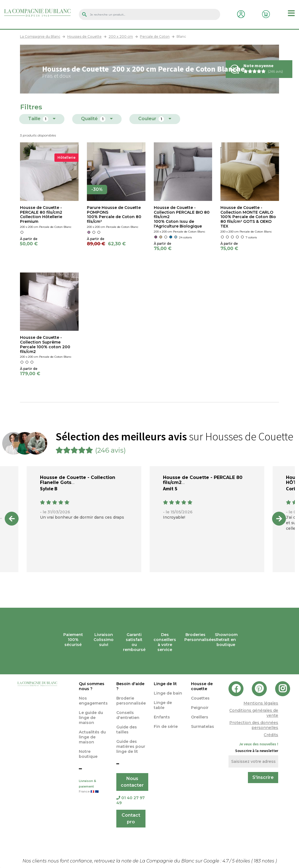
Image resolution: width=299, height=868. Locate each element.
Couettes (200, 698)
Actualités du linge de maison (92, 737)
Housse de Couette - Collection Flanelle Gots (78, 480)
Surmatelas (203, 726)
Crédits (271, 735)
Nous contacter (132, 782)
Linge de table (163, 705)
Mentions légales (261, 703)
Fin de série (166, 726)
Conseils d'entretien (128, 715)
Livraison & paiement (93, 787)
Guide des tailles (127, 730)
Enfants (162, 717)
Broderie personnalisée (131, 701)
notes (265, 861)
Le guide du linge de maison (91, 718)
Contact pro (131, 818)
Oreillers (200, 717)
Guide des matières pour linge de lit (131, 746)
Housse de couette (202, 686)
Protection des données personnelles (254, 725)
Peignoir (200, 708)
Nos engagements (93, 701)
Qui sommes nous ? (92, 686)
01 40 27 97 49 (130, 800)
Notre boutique (88, 754)
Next (279, 519)
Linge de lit (165, 684)
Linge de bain (168, 693)
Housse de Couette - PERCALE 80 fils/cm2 (203, 480)
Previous (12, 519)
